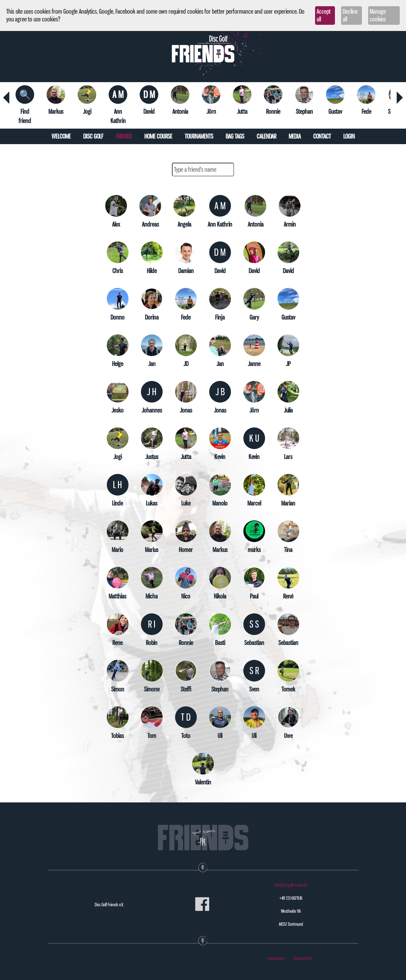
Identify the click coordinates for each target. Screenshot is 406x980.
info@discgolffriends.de (291, 885)
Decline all (350, 15)
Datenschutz (303, 958)
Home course (158, 136)
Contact (322, 136)
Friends (124, 136)
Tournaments (199, 136)
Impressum (276, 958)
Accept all (324, 15)
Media (295, 136)
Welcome (61, 136)
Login (349, 136)
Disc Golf (93, 136)
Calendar (266, 136)
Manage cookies (378, 15)
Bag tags (235, 136)
